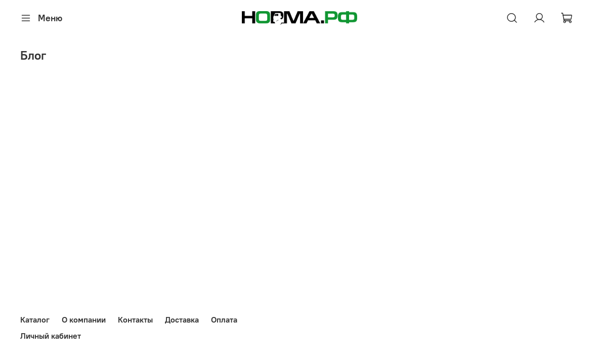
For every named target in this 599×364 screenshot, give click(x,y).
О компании (84, 320)
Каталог (35, 320)
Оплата (224, 320)
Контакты (135, 320)
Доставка (182, 320)
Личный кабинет (51, 336)
